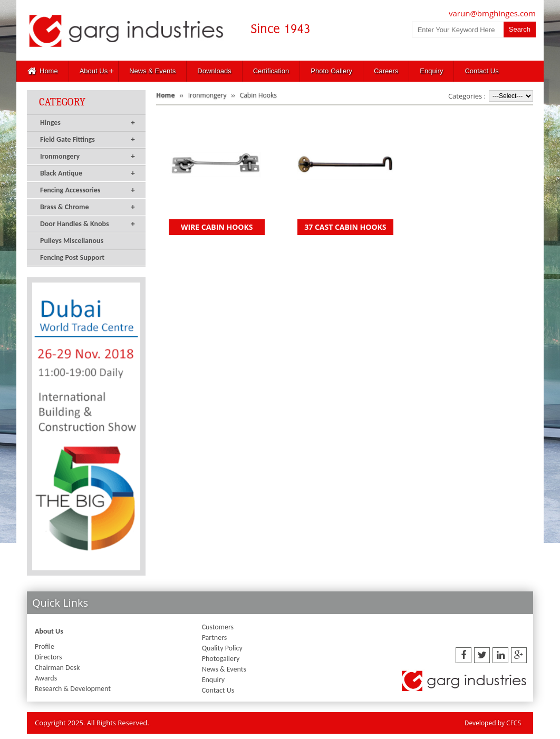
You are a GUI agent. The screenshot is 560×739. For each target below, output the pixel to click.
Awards (46, 678)
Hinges (88, 123)
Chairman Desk (57, 668)
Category (62, 102)
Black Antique (88, 173)
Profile (45, 646)
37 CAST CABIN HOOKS (345, 227)
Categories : (467, 96)
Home (43, 71)
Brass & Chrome (88, 207)
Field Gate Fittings (88, 140)
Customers (218, 627)
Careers (386, 71)
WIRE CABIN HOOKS (217, 227)
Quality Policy (222, 648)
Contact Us (481, 71)
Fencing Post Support (72, 257)
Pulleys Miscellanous (72, 241)
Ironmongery (88, 157)
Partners (215, 638)
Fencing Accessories (88, 190)
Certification (271, 71)
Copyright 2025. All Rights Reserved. (92, 723)
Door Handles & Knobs (88, 224)
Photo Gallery (331, 71)
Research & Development (73, 689)
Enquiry (431, 71)
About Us (94, 71)
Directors (48, 657)
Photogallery (221, 659)
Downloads (214, 71)
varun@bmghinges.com (492, 13)
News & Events (152, 71)
